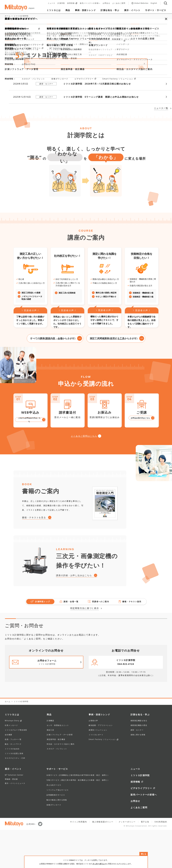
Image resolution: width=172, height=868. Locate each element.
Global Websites (140, 3)
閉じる (144, 854)
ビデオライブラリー (141, 826)
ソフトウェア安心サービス (58, 828)
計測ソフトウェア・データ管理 (60, 773)
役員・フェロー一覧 (13, 778)
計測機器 (50, 759)
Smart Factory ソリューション (102, 778)
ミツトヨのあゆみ (12, 787)
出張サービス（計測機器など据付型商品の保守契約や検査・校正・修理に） (78, 813)
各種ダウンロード (54, 843)
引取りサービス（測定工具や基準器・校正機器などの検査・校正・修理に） (78, 818)
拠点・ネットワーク (13, 782)
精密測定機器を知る (139, 759)
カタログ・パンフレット (57, 787)
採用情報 (72, 3)
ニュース (52, 3)
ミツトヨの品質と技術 (14, 792)
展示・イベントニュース (15, 821)
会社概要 (9, 773)
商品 (49, 753)
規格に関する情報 (138, 773)
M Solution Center (14, 813)
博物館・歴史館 (11, 817)
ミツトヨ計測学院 (140, 813)
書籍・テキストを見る (34, 555)
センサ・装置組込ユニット (58, 764)
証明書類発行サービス (56, 833)
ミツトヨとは (12, 753)
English (154, 3)
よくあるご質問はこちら (84, 474)
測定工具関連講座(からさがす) (114, 377)
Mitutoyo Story (12, 759)
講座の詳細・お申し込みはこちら (74, 613)
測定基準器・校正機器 (56, 778)
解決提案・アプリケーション (101, 764)
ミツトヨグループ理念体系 (16, 768)
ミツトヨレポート (96, 773)
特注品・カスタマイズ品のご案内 (61, 782)
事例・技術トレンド (99, 753)
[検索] (166, 3)
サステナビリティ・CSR (15, 796)
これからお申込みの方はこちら (29, 458)
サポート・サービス (57, 807)
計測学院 (61, 3)
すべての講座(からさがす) (53, 377)
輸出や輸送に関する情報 (57, 838)
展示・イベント (13, 807)
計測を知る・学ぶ (140, 753)
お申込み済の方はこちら (140, 456)
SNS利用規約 (161, 860)
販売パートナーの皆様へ (90, 3)
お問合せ (106, 3)
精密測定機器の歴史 (139, 764)
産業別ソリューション (98, 768)
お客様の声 (93, 759)
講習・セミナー (137, 768)
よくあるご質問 (119, 3)
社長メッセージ (11, 764)
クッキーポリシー (99, 864)
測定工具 (50, 768)
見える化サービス (54, 823)
